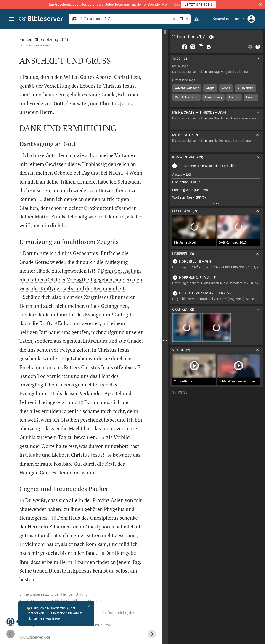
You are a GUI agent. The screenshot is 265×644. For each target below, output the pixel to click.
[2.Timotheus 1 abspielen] (216, 261)
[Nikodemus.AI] (11, 622)
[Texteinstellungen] (196, 19)
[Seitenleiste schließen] (165, 340)
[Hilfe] (258, 47)
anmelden (200, 72)
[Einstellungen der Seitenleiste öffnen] (250, 47)
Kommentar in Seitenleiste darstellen (210, 166)
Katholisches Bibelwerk (37, 45)
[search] (126, 19)
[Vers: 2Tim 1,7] (211, 37)
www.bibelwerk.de (35, 637)
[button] (261, 5)
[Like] (175, 47)
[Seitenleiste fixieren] (165, 33)
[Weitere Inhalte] (216, 105)
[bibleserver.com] (41, 19)
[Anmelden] (251, 19)
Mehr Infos (170, 4)
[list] (216, 186)
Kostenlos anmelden (229, 19)
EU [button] (185, 19)
